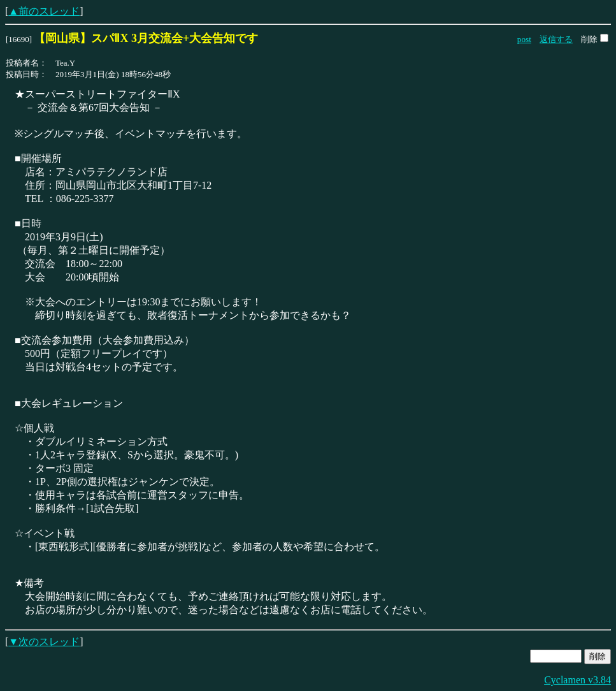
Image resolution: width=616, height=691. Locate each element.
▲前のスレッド (44, 11)
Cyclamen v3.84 (577, 680)
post (524, 39)
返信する (556, 39)
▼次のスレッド (44, 642)
